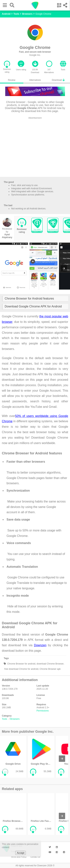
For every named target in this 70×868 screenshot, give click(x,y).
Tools (4, 719)
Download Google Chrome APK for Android (33, 306)
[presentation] (64, 268)
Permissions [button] (43, 711)
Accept (21, 853)
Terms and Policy (19, 857)
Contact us (35, 857)
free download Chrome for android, (21, 669)
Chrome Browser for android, (21, 664)
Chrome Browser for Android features (29, 299)
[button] (4, 5)
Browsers (15, 719)
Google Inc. (35, 55)
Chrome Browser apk (50, 669)
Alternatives (35, 80)
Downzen (40, 645)
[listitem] (13, 757)
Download (58, 80)
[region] (35, 148)
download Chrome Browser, (50, 664)
